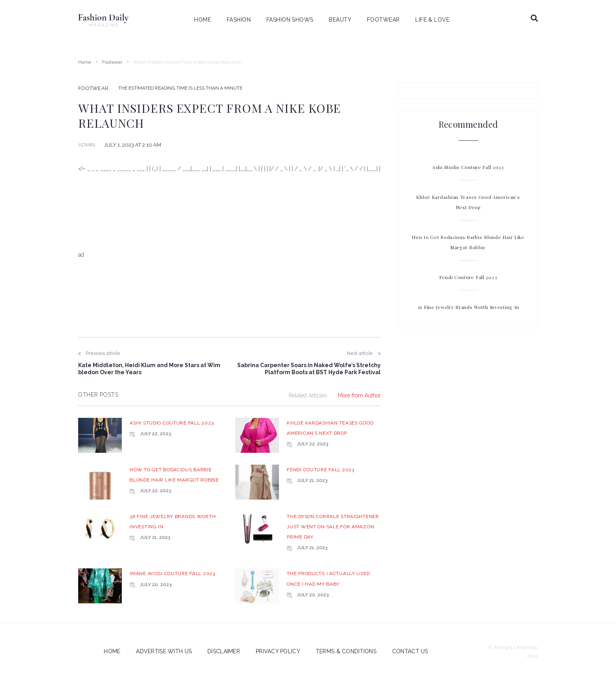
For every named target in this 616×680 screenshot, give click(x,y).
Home (85, 62)
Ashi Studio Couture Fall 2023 (172, 423)
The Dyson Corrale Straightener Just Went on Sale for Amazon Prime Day (333, 527)
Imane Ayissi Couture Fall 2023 (172, 573)
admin (87, 145)
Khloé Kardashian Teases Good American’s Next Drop (468, 202)
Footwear (112, 62)
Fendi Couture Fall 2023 (321, 470)
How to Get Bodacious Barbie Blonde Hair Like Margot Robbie (468, 242)
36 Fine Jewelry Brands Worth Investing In (468, 307)
